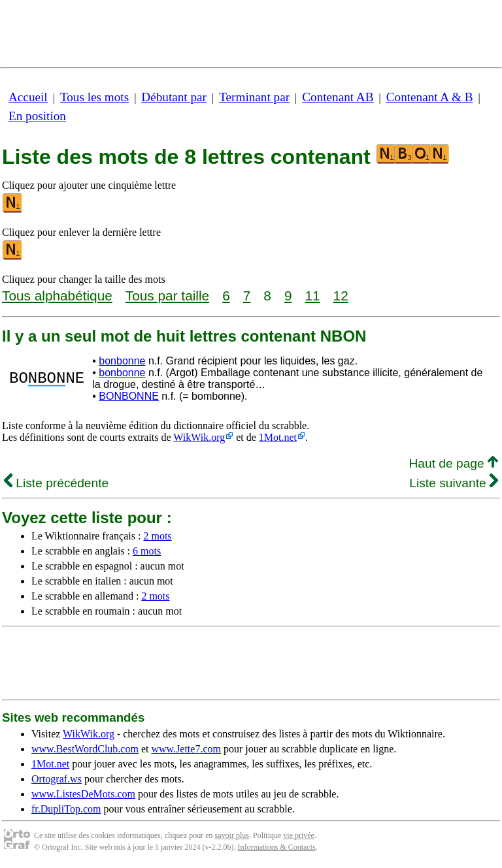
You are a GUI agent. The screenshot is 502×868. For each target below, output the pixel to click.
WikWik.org (199, 437)
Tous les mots (94, 97)
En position (37, 116)
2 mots (157, 536)
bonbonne (122, 361)
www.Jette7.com (186, 749)
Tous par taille (167, 296)
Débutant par (174, 97)
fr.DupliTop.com (66, 809)
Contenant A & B (430, 97)
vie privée (299, 835)
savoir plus (232, 835)
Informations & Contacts (276, 847)
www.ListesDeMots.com (83, 794)
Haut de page (453, 463)
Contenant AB (338, 97)
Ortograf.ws (57, 779)
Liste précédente (56, 483)
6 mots (147, 551)
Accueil (28, 97)
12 (341, 296)
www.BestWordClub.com (85, 749)
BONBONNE (129, 396)
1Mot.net (278, 437)
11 (312, 296)
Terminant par (254, 97)
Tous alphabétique (57, 296)
